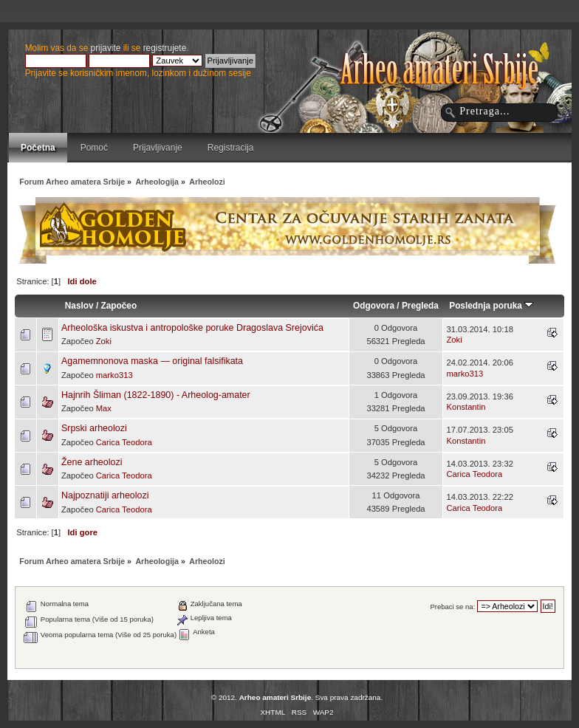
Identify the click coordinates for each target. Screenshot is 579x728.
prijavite (106, 48)
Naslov (79, 306)
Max (104, 408)
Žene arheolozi (92, 462)
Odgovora (374, 306)
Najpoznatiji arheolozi (105, 495)
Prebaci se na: (452, 607)
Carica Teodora (124, 442)
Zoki (104, 341)
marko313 (114, 375)
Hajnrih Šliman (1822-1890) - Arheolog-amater (156, 395)
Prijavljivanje (158, 148)
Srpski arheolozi (94, 428)
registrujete (165, 48)
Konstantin (466, 407)
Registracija (231, 148)
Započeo (119, 306)
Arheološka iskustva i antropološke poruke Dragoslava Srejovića (192, 328)
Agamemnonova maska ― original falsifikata (152, 361)
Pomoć (94, 148)
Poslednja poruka (491, 306)
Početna (38, 148)
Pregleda (420, 306)
